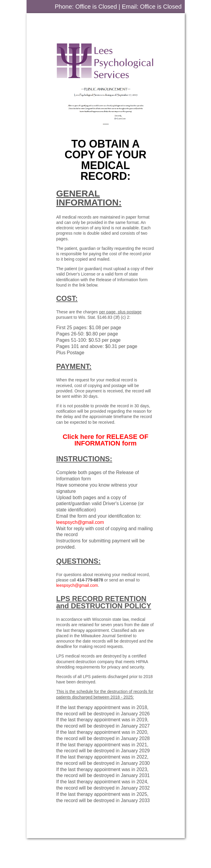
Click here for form (105, 440)
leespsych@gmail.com (80, 522)
